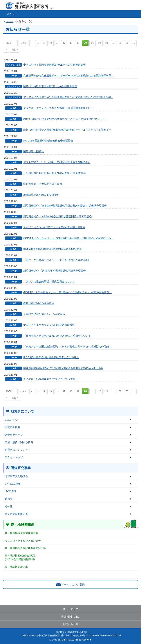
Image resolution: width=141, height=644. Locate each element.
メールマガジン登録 (70, 584)
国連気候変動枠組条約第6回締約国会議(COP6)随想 (53, 249)
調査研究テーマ (14, 435)
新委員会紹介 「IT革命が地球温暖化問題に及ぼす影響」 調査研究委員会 (65, 206)
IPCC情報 (10, 491)
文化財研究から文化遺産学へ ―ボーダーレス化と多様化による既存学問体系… (69, 76)
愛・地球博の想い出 (16, 567)
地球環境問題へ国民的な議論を (41, 195)
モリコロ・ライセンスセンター (23, 541)
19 (78, 43)
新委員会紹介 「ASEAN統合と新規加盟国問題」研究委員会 (58, 216)
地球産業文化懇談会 (16, 476)
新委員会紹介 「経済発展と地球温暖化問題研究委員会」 (56, 271)
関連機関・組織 (70, 617)
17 (64, 43)
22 (100, 43)
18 (71, 43)
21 (92, 43)
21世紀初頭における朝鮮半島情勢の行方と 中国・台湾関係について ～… (65, 119)
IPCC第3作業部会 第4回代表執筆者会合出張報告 (51, 357)
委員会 (9, 499)
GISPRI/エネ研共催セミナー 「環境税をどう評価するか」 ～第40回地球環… (67, 292)
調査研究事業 (21, 468)
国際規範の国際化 (34, 151)
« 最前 (23, 43)
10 (50, 43)
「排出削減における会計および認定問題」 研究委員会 (55, 173)
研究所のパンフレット (18, 450)
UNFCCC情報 (13, 484)
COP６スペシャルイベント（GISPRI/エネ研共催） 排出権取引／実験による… (68, 238)
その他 (9, 506)
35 (127, 43)
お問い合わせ (70, 624)
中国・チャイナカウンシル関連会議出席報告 (49, 325)
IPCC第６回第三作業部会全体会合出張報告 (48, 141)
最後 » (15, 50)
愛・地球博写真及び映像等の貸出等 (25, 548)
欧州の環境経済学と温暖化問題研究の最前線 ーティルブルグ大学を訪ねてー (67, 130)
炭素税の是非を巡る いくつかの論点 (44, 314)
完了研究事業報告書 (16, 514)
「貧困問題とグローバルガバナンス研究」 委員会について (57, 336)
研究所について (22, 411)
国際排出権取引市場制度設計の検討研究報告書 (50, 86)
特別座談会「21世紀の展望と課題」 (44, 184)
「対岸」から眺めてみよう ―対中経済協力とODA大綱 (56, 260)
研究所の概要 (12, 427)
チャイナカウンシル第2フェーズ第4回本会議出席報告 (54, 227)
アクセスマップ (14, 457)
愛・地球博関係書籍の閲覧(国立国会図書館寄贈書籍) (20, 557)
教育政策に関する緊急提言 (39, 303)
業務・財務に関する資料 (19, 442)
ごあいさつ (11, 420)
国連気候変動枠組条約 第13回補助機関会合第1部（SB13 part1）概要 (63, 368)
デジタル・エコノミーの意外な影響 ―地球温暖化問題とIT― (58, 108)
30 (120, 43)
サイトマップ (70, 609)
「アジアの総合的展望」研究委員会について (49, 281)
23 (107, 43)
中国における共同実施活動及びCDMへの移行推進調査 (55, 65)
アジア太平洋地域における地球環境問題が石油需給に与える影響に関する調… (68, 97)
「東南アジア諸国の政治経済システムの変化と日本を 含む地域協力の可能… (67, 347)
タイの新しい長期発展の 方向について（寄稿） (51, 379)
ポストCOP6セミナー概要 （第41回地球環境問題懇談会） (57, 162)
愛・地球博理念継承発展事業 (21, 533)
